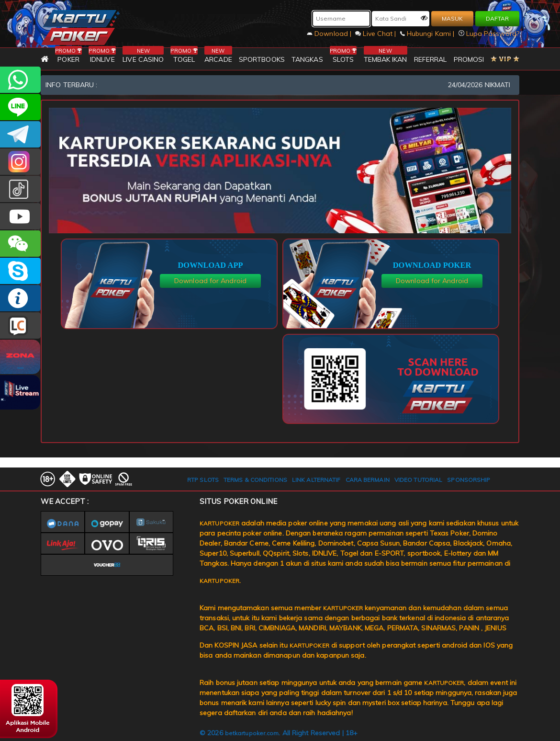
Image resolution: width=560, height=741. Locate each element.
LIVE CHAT (20, 325)
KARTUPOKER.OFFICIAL (20, 216)
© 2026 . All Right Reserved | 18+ (279, 733)
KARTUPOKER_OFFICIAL (20, 162)
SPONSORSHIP (469, 480)
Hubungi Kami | (428, 34)
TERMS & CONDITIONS (255, 480)
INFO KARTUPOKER (20, 298)
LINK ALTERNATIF (316, 480)
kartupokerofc (20, 189)
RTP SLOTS (203, 480)
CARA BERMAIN (368, 480)
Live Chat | (376, 34)
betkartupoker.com (252, 733)
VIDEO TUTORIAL (418, 480)
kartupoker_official (20, 107)
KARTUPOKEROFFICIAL (20, 134)
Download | (330, 34)
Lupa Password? (489, 34)
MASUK (452, 18)
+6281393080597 (20, 80)
